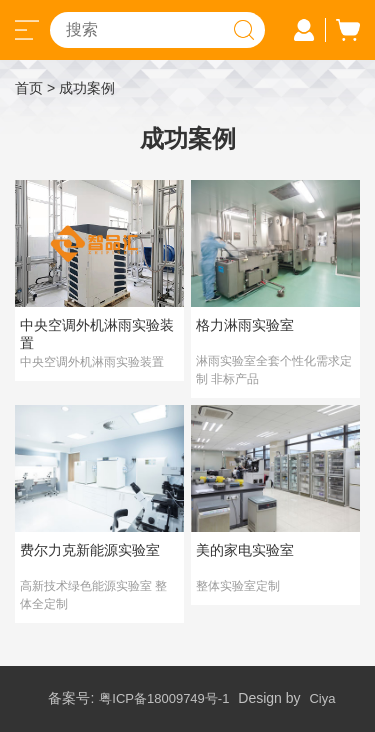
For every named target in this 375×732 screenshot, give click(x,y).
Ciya (322, 698)
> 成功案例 (81, 88)
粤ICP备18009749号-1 (164, 698)
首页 (29, 88)
